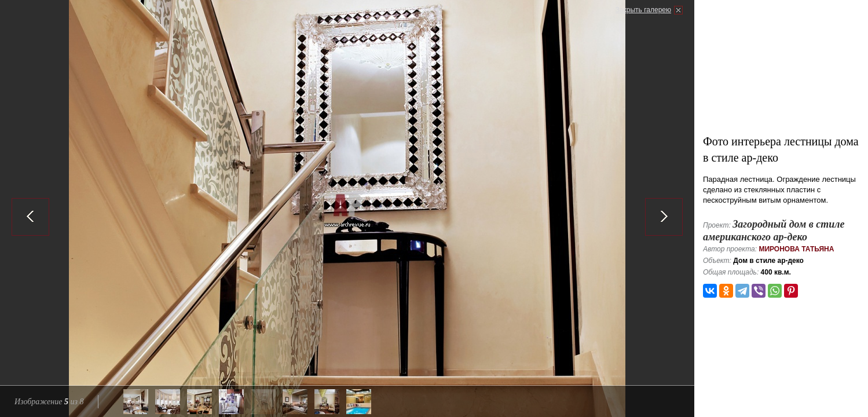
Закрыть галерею (643, 10)
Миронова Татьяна (796, 249)
